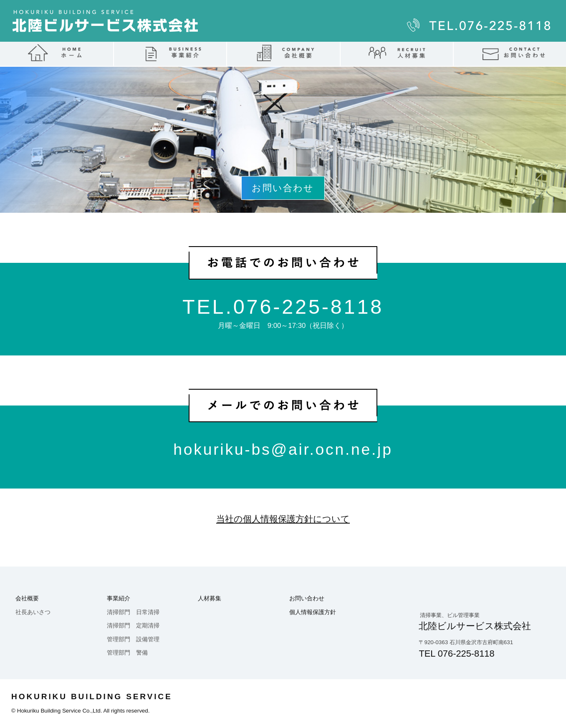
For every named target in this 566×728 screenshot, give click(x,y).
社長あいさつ (33, 612)
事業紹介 (119, 598)
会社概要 (27, 598)
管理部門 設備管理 (133, 639)
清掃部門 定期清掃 (133, 626)
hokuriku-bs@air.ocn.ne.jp (283, 449)
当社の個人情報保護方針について (283, 519)
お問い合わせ (307, 598)
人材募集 (210, 598)
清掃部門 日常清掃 (133, 612)
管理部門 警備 (127, 653)
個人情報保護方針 (313, 612)
